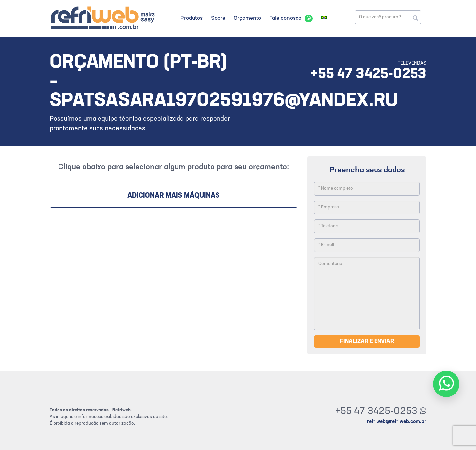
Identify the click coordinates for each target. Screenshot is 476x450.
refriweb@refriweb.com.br (397, 422)
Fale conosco (285, 18)
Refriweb (102, 18)
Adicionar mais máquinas (174, 196)
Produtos (192, 18)
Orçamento (247, 18)
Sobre (218, 18)
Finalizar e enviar (367, 341)
